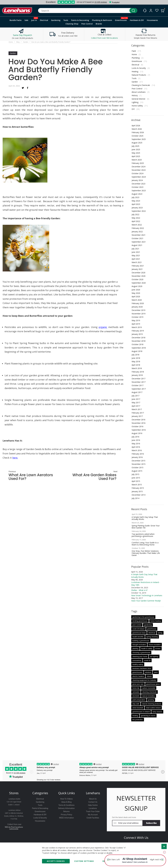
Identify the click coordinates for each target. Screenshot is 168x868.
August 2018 (137, 351)
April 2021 (136, 259)
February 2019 (138, 331)
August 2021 (137, 245)
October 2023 (137, 187)
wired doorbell (138, 708)
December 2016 (138, 420)
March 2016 (137, 450)
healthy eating (138, 664)
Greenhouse (137, 61)
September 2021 (139, 242)
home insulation (155, 645)
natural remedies (149, 696)
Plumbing (136, 58)
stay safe (136, 704)
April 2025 (136, 156)
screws (158, 649)
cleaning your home (140, 656)
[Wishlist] (157, 11)
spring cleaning (152, 637)
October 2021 (137, 238)
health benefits (138, 637)
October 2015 (137, 467)
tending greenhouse (140, 621)
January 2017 (137, 416)
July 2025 (135, 146)
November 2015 (139, 464)
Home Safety (137, 106)
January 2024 (137, 180)
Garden (26, 42)
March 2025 (137, 160)
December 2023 (138, 184)
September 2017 (139, 389)
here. (15, 458)
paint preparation (139, 700)
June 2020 (136, 290)
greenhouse (152, 629)
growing (151, 700)
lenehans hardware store (142, 668)
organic (103, 327)
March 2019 (137, 327)
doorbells (136, 696)
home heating (156, 621)
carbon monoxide (149, 688)
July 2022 (135, 214)
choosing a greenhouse (141, 653)
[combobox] (88, 11)
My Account (93, 815)
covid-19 (147, 660)
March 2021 (137, 262)
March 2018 (137, 368)
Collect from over (15, 824)
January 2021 (137, 269)
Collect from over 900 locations (104, 38)
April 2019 (136, 324)
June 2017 (136, 399)
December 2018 (138, 338)
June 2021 (136, 252)
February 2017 (138, 413)
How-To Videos (66, 799)
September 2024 (139, 177)
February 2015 (138, 488)
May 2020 (136, 293)
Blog (18, 42)
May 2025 (136, 153)
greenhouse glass (153, 684)
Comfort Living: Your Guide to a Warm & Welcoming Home (145, 544)
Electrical (135, 65)
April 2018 (136, 365)
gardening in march (148, 716)
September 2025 (139, 139)
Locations (93, 808)
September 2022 (139, 211)
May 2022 (136, 218)
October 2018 (137, 344)
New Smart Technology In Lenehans (147, 595)
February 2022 (138, 228)
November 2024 (139, 170)
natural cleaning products (152, 704)
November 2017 (139, 382)
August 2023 (137, 194)
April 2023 (136, 204)
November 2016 (139, 423)
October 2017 (137, 385)
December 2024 (138, 167)
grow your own (138, 684)
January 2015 (137, 491)
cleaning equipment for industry (144, 680)
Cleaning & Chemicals (141, 85)
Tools (134, 78)
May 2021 (136, 255)
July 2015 (135, 474)
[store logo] (17, 11)
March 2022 (137, 225)
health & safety (147, 649)
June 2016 (136, 440)
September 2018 (139, 348)
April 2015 (136, 481)
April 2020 (136, 297)
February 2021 (138, 266)
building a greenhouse (141, 641)
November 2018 (139, 341)
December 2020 (138, 273)
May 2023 (136, 201)
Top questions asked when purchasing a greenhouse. (143, 535)
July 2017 (135, 396)
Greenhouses (40, 811)
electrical (152, 633)
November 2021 (139, 235)
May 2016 (136, 444)
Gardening (40, 802)
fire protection (138, 720)
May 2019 (136, 320)
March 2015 (137, 485)
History (135, 95)
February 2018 (138, 372)
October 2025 (137, 136)
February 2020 (138, 303)
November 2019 (139, 314)
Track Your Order (93, 811)
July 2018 (135, 355)
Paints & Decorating (40, 808)
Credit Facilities (93, 818)
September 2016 (139, 430)
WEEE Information (66, 818)
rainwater (136, 692)
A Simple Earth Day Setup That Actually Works (145, 518)
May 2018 (136, 361)
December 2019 (138, 310)
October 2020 (137, 279)
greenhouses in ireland (141, 712)
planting (135, 649)
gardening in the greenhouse (143, 617)
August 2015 (137, 471)
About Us (93, 799)
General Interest (138, 99)
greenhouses (137, 672)
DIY (133, 109)
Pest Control (137, 89)
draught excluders (139, 645)
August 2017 (137, 392)
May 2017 (136, 403)
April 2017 (136, 406)
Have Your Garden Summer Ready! (146, 601)
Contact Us (93, 802)
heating (135, 716)
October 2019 (137, 317)
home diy (136, 688)
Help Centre (93, 805)
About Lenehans (139, 92)
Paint (134, 51)
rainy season (157, 712)
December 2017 (138, 379)
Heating (135, 71)
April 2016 (136, 447)
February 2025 (138, 163)
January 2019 (137, 334)
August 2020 (137, 286)
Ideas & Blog (66, 802)
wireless (148, 672)
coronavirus (137, 660)
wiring (160, 633)
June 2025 (136, 149)
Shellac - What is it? (139, 590)
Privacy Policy (66, 815)
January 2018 (137, 375)
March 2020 (137, 300)
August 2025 (137, 143)
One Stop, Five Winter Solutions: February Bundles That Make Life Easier (146, 553)
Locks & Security (139, 68)
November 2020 (139, 276)
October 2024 (137, 173)
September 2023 (139, 190)
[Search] (133, 11)
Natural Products (139, 75)
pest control (137, 625)
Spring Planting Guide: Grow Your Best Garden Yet (146, 527)
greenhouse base (139, 633)
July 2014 (135, 498)
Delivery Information (66, 808)
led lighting (154, 656)
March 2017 (137, 409)
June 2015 (136, 478)
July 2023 (135, 197)
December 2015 (138, 461)
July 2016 (135, 437)
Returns (66, 811)
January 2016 (137, 457)
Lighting (135, 102)
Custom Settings (84, 861)
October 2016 (137, 426)
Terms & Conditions (66, 805)
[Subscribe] (151, 823)
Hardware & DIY (40, 815)
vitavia (149, 676)
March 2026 (137, 129)
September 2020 (139, 283)
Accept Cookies (56, 861)
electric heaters (138, 676)
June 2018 (136, 358)
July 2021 (135, 249)
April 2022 (136, 221)
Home (11, 42)
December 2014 (138, 495)
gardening (148, 625)
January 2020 (137, 307)
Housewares (40, 821)
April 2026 (136, 126)
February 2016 (138, 454)
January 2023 (137, 208)
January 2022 (137, 232)
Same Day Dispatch (22, 35)
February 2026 (138, 132)
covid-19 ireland (138, 629)
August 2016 (137, 433)
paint (156, 672)
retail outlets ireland (153, 708)
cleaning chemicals (149, 692)
